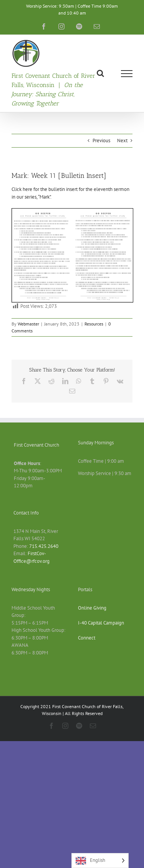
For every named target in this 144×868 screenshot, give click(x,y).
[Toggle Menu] (127, 74)
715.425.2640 (44, 546)
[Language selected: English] (100, 861)
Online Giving (92, 608)
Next (122, 141)
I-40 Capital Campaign (101, 623)
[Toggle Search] (100, 73)
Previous (101, 141)
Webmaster (28, 324)
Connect (87, 638)
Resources (94, 324)
